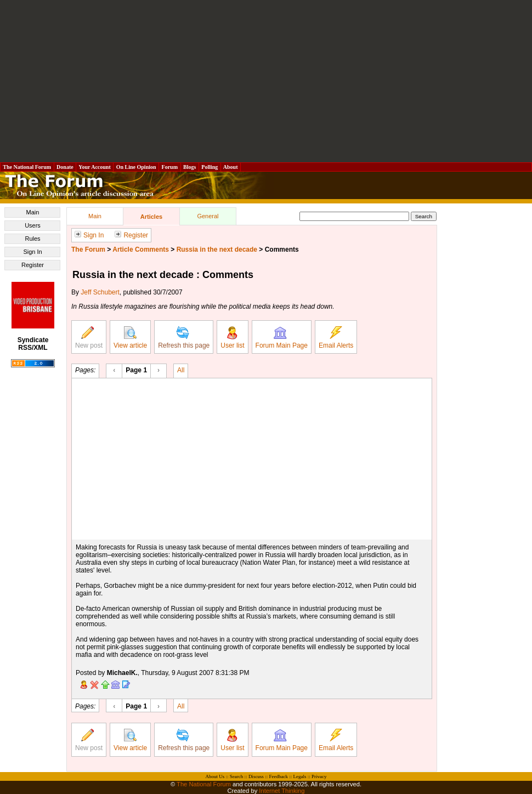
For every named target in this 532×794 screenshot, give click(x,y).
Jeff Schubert (100, 292)
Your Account (95, 167)
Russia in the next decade (217, 249)
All (181, 370)
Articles (151, 217)
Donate (65, 167)
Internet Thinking (282, 791)
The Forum (88, 249)
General (208, 216)
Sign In (32, 252)
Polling (210, 167)
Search (237, 776)
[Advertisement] (266, 81)
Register (33, 265)
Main (33, 212)
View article (130, 338)
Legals (299, 776)
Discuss (256, 776)
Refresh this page (184, 338)
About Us (215, 776)
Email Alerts (336, 338)
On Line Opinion (136, 167)
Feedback (278, 776)
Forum (169, 167)
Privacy (319, 776)
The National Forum (27, 167)
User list (232, 338)
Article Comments (141, 249)
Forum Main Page (282, 338)
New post (89, 338)
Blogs (190, 167)
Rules (32, 239)
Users (33, 225)
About (231, 167)
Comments (282, 249)
